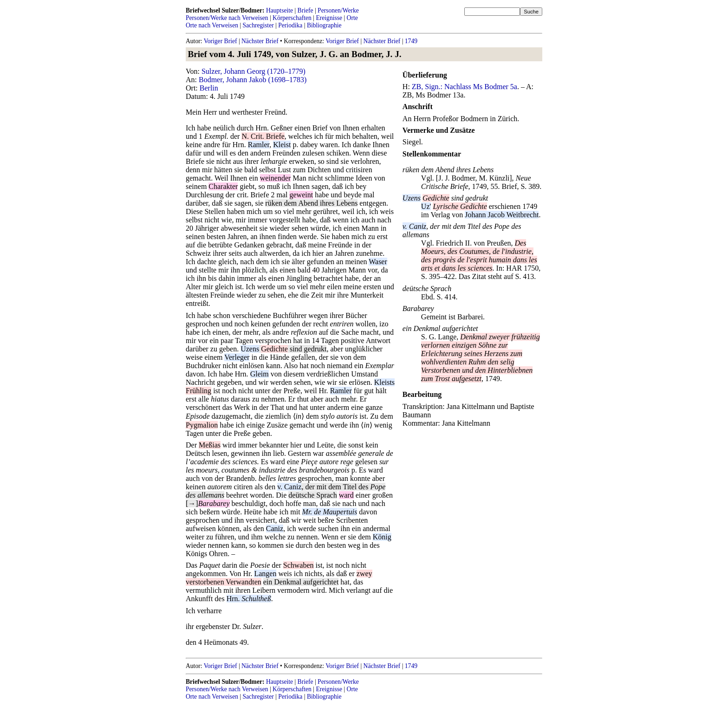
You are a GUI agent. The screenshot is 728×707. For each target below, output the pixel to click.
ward (346, 495)
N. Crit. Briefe (263, 136)
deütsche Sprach (312, 495)
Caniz (275, 529)
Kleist (282, 145)
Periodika (290, 25)
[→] (192, 503)
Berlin (209, 88)
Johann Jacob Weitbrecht (502, 215)
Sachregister (258, 25)
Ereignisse (329, 18)
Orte (352, 18)
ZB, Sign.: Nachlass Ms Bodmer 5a (465, 87)
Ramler (259, 145)
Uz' (426, 206)
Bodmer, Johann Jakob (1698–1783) (253, 80)
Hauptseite (279, 10)
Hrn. (249, 599)
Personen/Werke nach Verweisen (227, 18)
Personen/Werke (338, 10)
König (382, 537)
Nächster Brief (260, 41)
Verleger (237, 357)
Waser (378, 262)
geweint (301, 195)
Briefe (305, 10)
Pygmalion (202, 425)
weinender (276, 178)
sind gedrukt (307, 349)
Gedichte (274, 349)
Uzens (250, 349)
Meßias (210, 445)
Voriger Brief (221, 41)
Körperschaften (292, 18)
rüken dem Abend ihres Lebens (311, 203)
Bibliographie (324, 25)
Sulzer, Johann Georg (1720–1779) (253, 71)
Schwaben (299, 565)
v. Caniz (289, 487)
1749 (411, 41)
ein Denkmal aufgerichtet (301, 582)
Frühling (198, 391)
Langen (265, 574)
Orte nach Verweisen (212, 25)
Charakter (223, 186)
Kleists (384, 382)
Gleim (260, 374)
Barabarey (418, 308)
